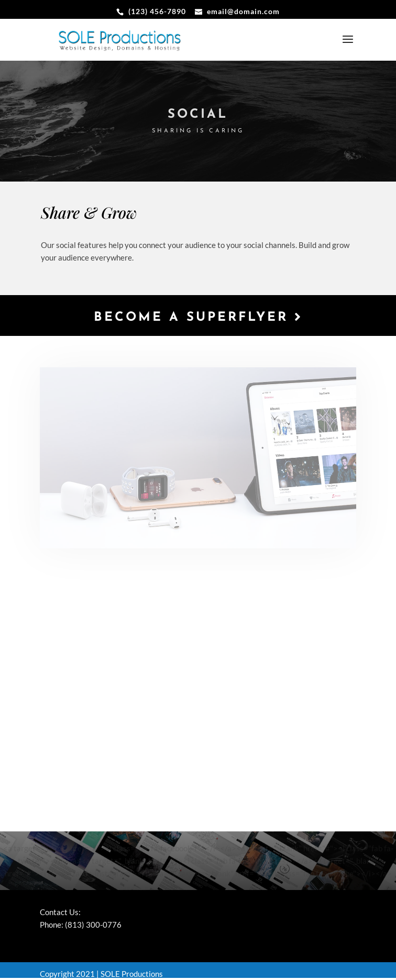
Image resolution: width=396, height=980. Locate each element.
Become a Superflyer (198, 317)
